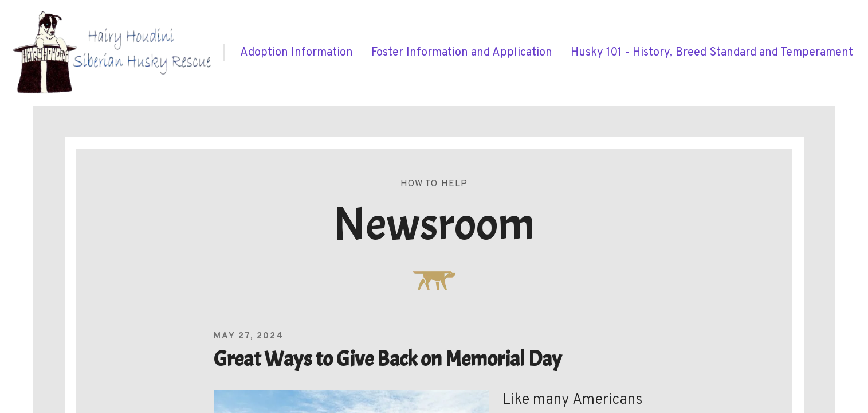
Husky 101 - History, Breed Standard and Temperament (712, 53)
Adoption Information (296, 53)
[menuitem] (296, 53)
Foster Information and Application (462, 53)
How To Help (434, 184)
